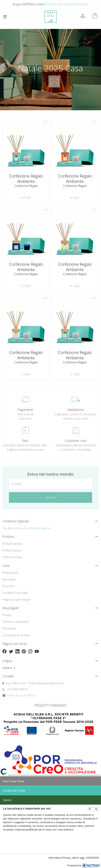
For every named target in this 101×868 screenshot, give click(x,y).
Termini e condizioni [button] (16, 622)
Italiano (7, 668)
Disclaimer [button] (9, 628)
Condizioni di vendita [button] (16, 635)
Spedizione (76, 410)
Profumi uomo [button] (12, 550)
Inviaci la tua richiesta (21, 695)
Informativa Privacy (60, 858)
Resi (25, 441)
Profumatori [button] (10, 573)
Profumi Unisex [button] (12, 557)
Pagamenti (25, 410)
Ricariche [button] (8, 586)
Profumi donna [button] (12, 544)
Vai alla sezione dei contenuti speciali (27, 528)
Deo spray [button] (9, 579)
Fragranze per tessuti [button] (16, 599)
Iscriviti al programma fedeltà (67, 4)
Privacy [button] (7, 615)
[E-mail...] (50, 484)
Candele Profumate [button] (15, 593)
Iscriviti (50, 497)
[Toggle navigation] (5, 17)
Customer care (76, 441)
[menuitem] (50, 544)
